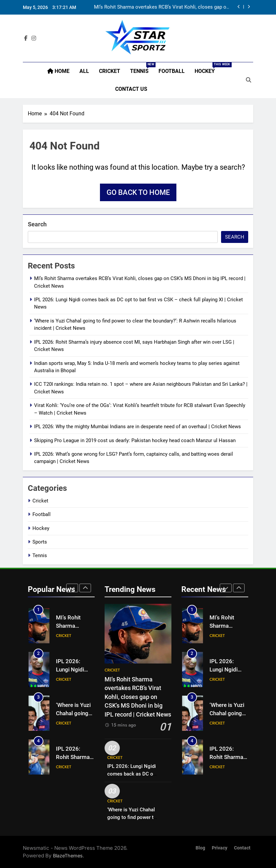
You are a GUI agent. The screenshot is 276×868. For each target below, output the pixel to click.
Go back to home (138, 192)
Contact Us (131, 89)
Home (58, 71)
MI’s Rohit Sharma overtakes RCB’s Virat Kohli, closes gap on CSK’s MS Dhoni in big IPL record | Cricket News (161, 7)
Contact (242, 848)
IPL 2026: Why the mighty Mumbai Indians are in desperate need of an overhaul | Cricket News (138, 427)
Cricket (110, 71)
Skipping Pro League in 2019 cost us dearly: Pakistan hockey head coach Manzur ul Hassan (135, 440)
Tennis (142, 68)
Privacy (220, 848)
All (84, 71)
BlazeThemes (68, 856)
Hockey (207, 68)
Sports (40, 542)
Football (172, 71)
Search (37, 224)
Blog (200, 848)
